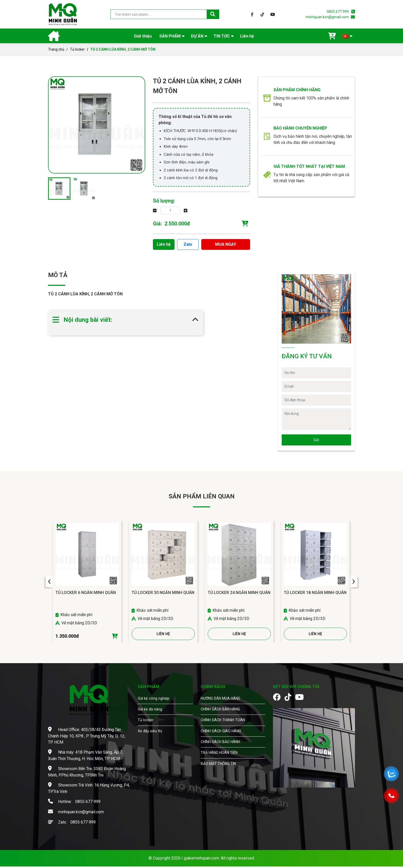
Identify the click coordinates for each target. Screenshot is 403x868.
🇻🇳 (345, 36)
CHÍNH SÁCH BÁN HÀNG (223, 717)
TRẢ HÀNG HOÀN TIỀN (221, 764)
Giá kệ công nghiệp (154, 706)
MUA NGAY (226, 244)
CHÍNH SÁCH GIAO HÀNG (224, 740)
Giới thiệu (143, 36)
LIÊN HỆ (163, 635)
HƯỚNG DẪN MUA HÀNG (223, 706)
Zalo (188, 244)
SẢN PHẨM (170, 36)
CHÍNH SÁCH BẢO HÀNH (223, 752)
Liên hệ (247, 36)
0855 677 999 (338, 12)
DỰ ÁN (197, 36)
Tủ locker (77, 49)
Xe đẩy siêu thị (151, 740)
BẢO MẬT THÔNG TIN (220, 775)
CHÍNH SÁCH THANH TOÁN (226, 729)
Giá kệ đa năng (151, 717)
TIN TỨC (222, 36)
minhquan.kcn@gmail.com (327, 17)
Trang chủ (56, 49)
